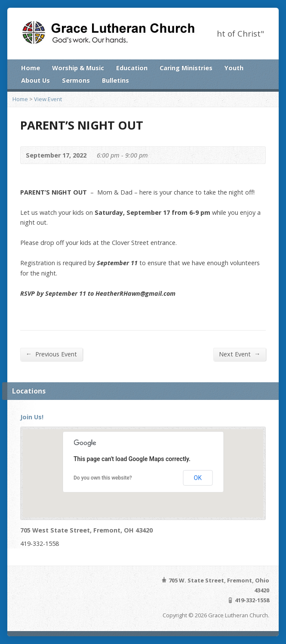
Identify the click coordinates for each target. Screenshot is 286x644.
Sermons (76, 80)
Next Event (240, 354)
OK (198, 478)
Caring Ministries (186, 68)
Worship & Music (78, 68)
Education (132, 68)
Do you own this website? (103, 478)
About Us (35, 80)
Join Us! (32, 417)
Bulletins (115, 80)
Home (31, 68)
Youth (234, 68)
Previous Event (51, 354)
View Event (48, 99)
